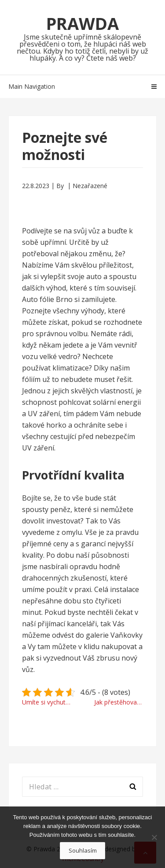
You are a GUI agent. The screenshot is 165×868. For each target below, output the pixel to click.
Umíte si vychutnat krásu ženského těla (50, 702)
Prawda (82, 23)
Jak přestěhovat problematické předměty (119, 702)
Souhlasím (83, 850)
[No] (154, 837)
